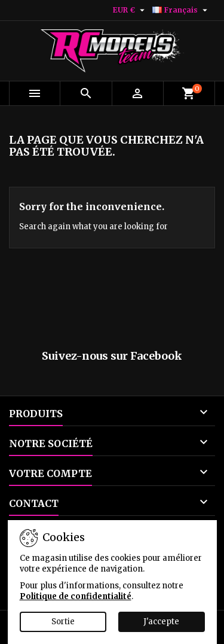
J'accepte (161, 622)
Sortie (63, 622)
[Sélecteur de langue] (181, 10)
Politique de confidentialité (76, 596)
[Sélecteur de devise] (130, 10)
